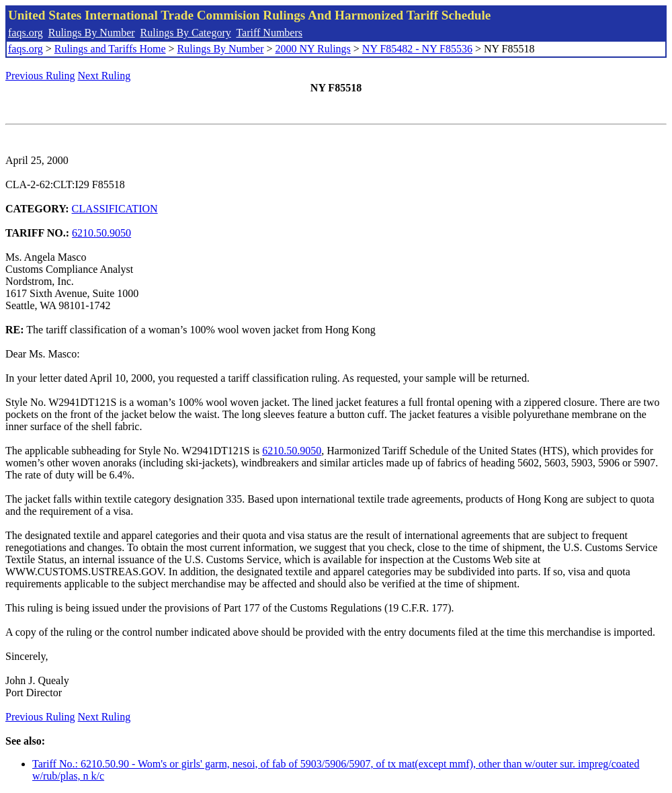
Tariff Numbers (269, 33)
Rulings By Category (186, 33)
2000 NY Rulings (313, 49)
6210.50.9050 (101, 233)
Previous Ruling (40, 76)
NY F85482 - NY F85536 (417, 49)
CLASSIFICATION (115, 209)
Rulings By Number (92, 33)
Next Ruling (104, 76)
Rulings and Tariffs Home (110, 49)
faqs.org (26, 33)
